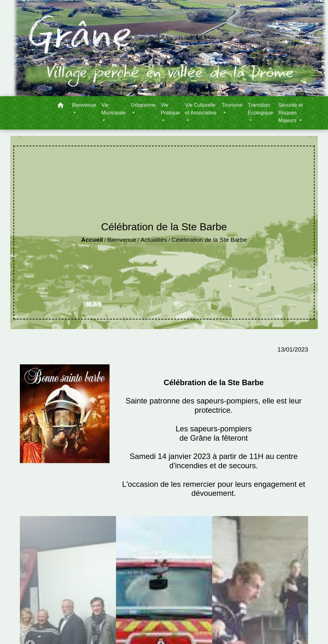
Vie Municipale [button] (113, 109)
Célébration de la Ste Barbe (209, 240)
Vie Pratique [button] (170, 109)
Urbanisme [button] (143, 105)
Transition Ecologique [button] (260, 109)
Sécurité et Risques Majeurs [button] (291, 113)
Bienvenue (122, 240)
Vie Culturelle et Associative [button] (201, 109)
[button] (61, 106)
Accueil (92, 240)
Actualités (154, 240)
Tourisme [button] (232, 105)
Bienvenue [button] (84, 105)
